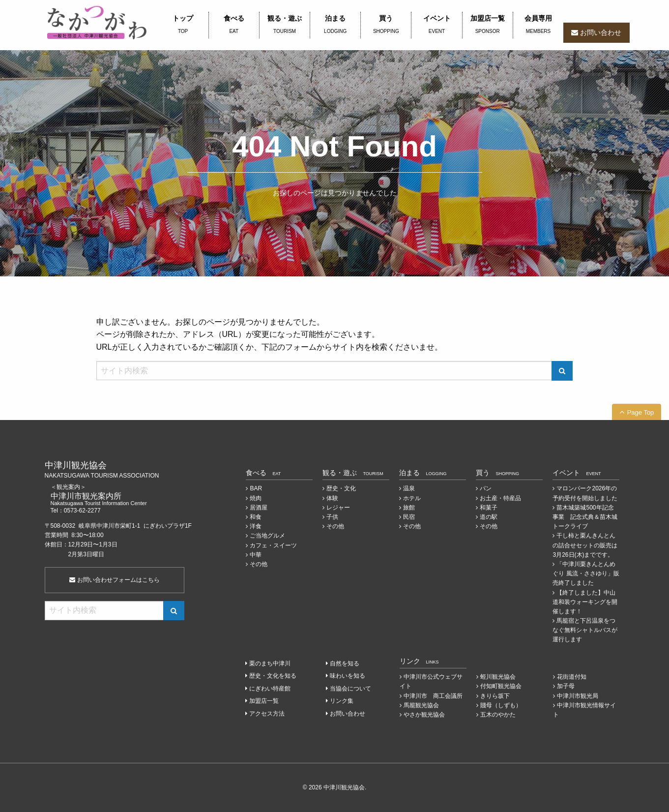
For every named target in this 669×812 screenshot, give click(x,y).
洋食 (256, 526)
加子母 (566, 686)
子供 (332, 517)
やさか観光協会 (424, 715)
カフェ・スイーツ (273, 545)
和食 (256, 517)
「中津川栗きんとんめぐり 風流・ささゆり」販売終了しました (586, 573)
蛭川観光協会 (498, 677)
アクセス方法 (267, 714)
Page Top (641, 412)
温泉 (409, 488)
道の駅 (489, 517)
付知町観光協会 (501, 686)
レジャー (338, 508)
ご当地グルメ (267, 536)
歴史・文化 (341, 488)
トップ (183, 25)
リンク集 (342, 701)
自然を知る (345, 663)
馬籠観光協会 (421, 705)
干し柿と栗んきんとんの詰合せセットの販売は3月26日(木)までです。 (585, 545)
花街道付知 (572, 677)
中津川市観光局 (578, 696)
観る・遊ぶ (285, 25)
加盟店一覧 (488, 25)
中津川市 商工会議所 (433, 696)
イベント (436, 25)
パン (486, 488)
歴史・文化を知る (273, 676)
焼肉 (256, 498)
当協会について (350, 689)
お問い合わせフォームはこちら (114, 580)
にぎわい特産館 (270, 689)
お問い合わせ (601, 32)
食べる (234, 25)
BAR (256, 488)
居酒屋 (259, 508)
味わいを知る (348, 676)
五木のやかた (498, 715)
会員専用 (538, 25)
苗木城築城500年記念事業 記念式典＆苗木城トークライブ (585, 517)
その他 (259, 564)
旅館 (409, 508)
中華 (256, 555)
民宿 (409, 517)
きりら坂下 (495, 696)
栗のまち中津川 (270, 663)
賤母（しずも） (501, 705)
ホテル (412, 498)
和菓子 (489, 508)
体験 (332, 498)
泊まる (335, 25)
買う (386, 25)
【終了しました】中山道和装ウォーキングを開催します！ (585, 602)
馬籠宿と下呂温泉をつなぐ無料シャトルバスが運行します (585, 630)
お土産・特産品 (500, 498)
